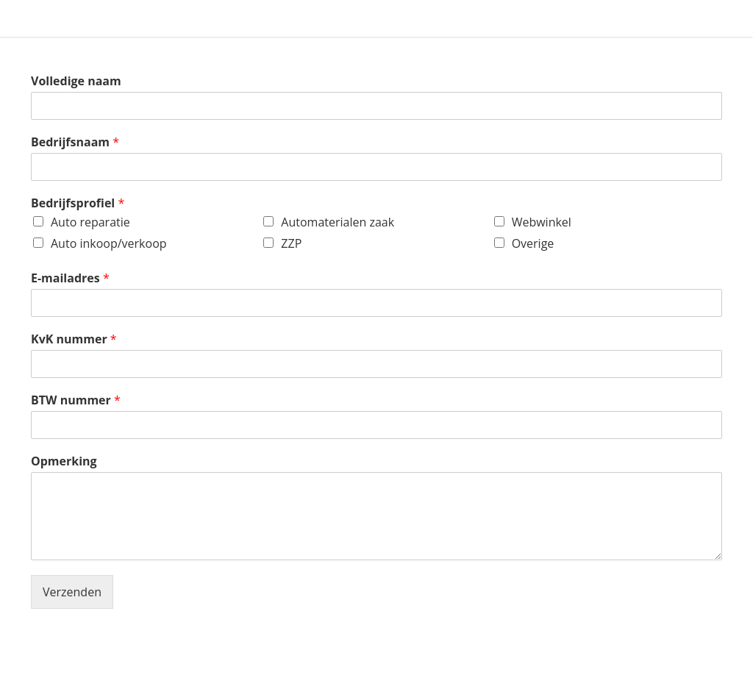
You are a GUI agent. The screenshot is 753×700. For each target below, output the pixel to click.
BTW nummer (76, 400)
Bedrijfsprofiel (78, 203)
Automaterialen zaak (338, 222)
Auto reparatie (90, 222)
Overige (533, 243)
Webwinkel (542, 222)
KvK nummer (74, 339)
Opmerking (64, 461)
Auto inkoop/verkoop (109, 243)
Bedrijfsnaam (75, 142)
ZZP (291, 243)
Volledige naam (76, 81)
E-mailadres (70, 278)
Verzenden (72, 592)
